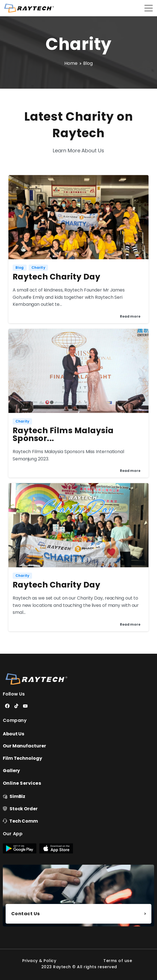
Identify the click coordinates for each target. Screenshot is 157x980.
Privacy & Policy (39, 961)
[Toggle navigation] (149, 8)
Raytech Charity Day (56, 277)
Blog (88, 63)
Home (71, 63)
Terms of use (118, 961)
